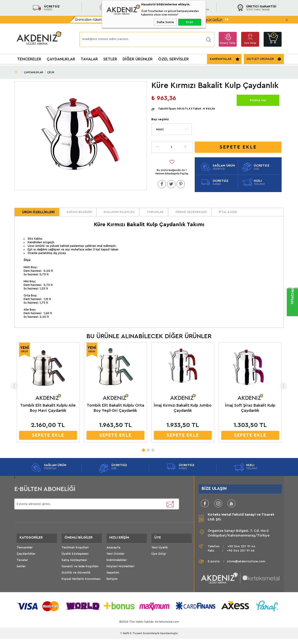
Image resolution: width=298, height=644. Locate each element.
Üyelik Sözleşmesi (75, 561)
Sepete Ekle (238, 147)
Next (291, 391)
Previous (7, 391)
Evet (190, 22)
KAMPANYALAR (221, 59)
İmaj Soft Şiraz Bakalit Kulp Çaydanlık (250, 413)
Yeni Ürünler (115, 561)
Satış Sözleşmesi (74, 568)
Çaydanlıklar (26, 561)
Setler (21, 574)
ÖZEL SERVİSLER (173, 59)
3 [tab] (153, 454)
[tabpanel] (48, 399)
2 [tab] (148, 454)
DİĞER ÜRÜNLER (138, 59)
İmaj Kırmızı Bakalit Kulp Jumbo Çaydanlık (183, 413)
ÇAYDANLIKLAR (61, 59)
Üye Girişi (250, 43)
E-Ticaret (136, 638)
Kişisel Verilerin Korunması (81, 587)
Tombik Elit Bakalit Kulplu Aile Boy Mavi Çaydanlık (48, 413)
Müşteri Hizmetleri (120, 574)
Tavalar (22, 568)
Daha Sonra (165, 22)
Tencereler (25, 555)
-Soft (125, 638)
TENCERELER (29, 59)
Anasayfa (113, 555)
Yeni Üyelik (160, 555)
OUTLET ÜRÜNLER (260, 59)
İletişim (112, 587)
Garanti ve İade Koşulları (80, 574)
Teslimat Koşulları (75, 555)
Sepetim (113, 580)
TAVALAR (89, 59)
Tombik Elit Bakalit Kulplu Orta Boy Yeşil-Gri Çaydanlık (115, 413)
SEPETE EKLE (48, 440)
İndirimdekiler (117, 568)
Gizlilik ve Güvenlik (76, 580)
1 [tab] (143, 454)
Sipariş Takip (228, 43)
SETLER (110, 59)
